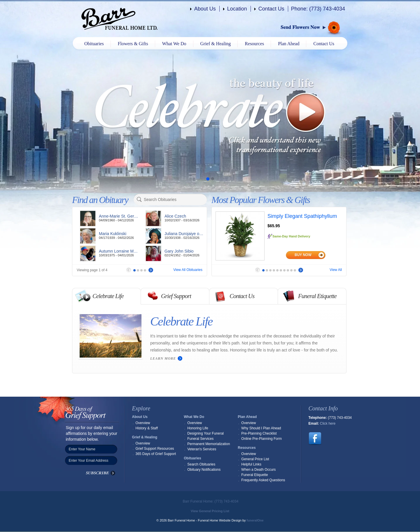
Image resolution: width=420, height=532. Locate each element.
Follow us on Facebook (315, 439)
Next (151, 270)
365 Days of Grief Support (156, 454)
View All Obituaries (188, 270)
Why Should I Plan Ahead (261, 428)
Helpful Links (251, 464)
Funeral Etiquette (254, 475)
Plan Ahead (289, 44)
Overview (143, 423)
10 (295, 270)
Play (306, 112)
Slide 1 (208, 179)
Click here (328, 423)
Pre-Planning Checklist (259, 433)
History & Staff (147, 428)
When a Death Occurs (258, 470)
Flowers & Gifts (133, 44)
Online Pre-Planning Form (261, 439)
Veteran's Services (202, 449)
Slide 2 (212, 179)
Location (237, 9)
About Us (205, 9)
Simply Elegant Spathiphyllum (302, 216)
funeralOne (255, 520)
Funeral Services (200, 439)
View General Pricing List (210, 511)
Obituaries (94, 44)
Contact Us (271, 9)
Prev (129, 270)
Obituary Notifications (204, 470)
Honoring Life (198, 428)
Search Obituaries (201, 464)
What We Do (174, 44)
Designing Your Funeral (205, 433)
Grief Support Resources (155, 449)
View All (336, 270)
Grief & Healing (216, 44)
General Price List (255, 459)
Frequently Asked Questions (263, 480)
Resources (254, 44)
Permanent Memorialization (209, 444)
